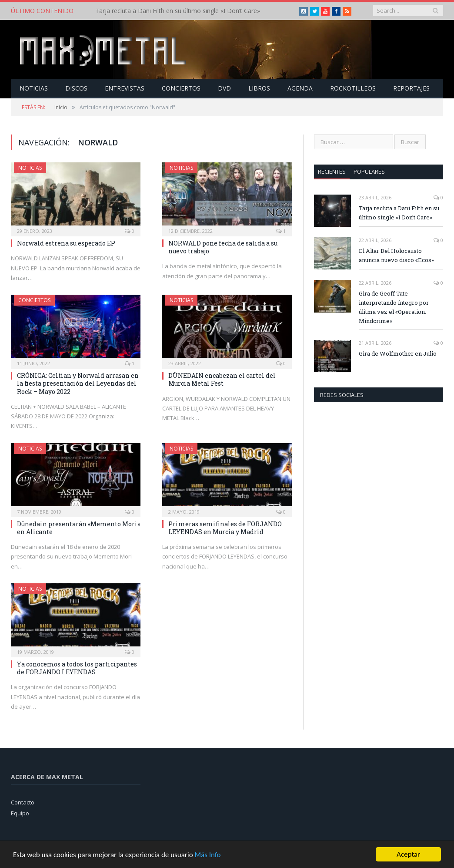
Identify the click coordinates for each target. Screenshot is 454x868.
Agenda (300, 88)
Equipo (20, 813)
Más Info (207, 856)
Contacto (23, 802)
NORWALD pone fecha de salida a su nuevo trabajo (223, 247)
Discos (76, 88)
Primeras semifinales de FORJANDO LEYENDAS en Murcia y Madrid (225, 528)
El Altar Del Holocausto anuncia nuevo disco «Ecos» (396, 255)
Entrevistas (125, 88)
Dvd (224, 88)
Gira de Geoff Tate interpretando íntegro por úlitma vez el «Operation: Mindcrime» (394, 307)
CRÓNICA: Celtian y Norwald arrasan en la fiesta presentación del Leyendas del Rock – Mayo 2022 (78, 383)
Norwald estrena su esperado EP (66, 243)
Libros (259, 88)
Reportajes (411, 88)
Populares (369, 172)
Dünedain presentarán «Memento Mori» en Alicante (78, 528)
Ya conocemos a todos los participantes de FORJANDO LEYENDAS (77, 668)
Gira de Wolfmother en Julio (398, 353)
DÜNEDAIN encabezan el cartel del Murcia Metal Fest (222, 379)
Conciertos (181, 88)
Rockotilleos (353, 88)
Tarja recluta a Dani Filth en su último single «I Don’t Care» (178, 11)
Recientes (332, 172)
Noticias (34, 88)
